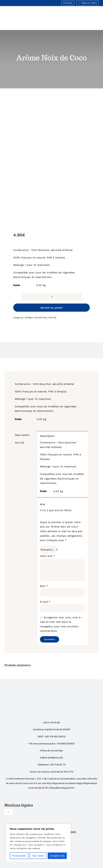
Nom (44, 586)
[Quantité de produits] (51, 297)
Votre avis (47, 556)
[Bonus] (52, 693)
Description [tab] (22, 435)
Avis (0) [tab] (19, 443)
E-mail (45, 602)
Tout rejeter (38, 856)
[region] (38, 843)
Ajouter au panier (51, 308)
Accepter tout (57, 856)
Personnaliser (19, 856)
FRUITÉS (52, 318)
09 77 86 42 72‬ (58, 765)
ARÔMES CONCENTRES (36, 318)
